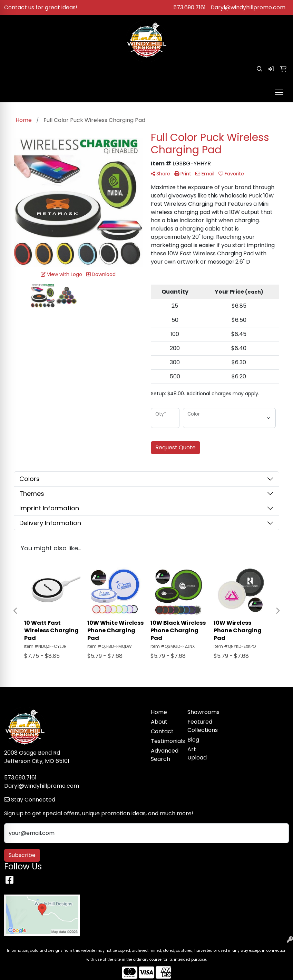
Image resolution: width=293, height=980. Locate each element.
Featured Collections (202, 726)
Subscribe (22, 855)
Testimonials (165, 741)
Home (159, 712)
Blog (193, 740)
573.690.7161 (189, 7)
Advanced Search (165, 755)
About (159, 722)
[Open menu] (279, 92)
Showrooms (202, 712)
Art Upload (197, 753)
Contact (162, 731)
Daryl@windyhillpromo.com (248, 7)
